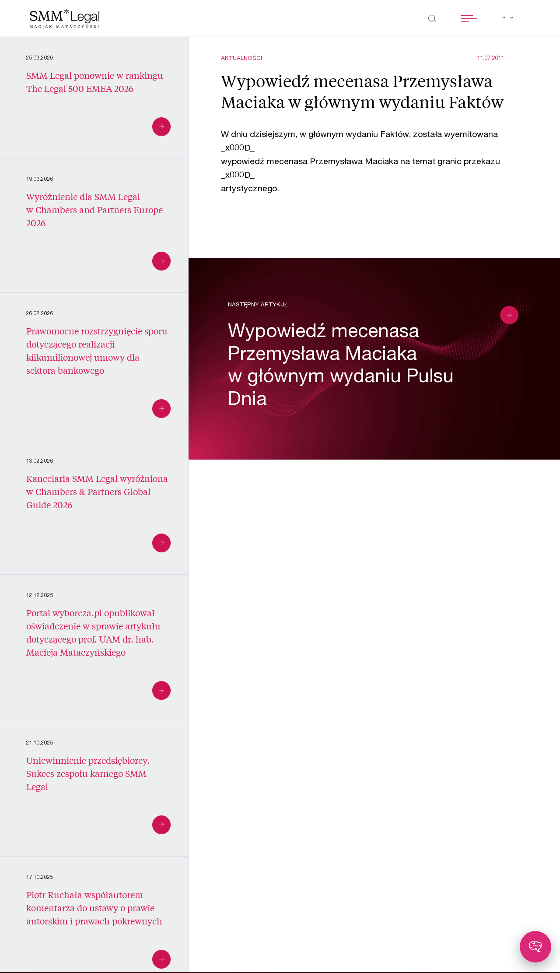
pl (506, 18)
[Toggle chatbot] (535, 947)
